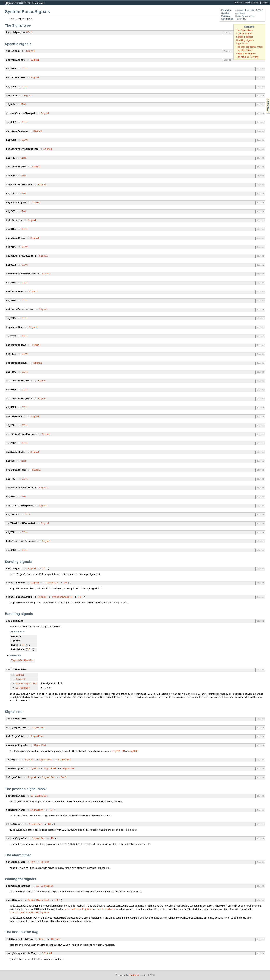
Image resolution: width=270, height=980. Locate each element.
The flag (247, 57)
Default (16, 637)
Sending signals (244, 37)
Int (33, 862)
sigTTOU (11, 372)
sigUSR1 (11, 390)
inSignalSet (14, 778)
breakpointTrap (16, 470)
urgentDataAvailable (20, 488)
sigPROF (11, 443)
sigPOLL (11, 425)
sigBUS (10, 104)
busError (12, 96)
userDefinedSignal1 (19, 381)
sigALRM (11, 87)
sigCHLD (11, 122)
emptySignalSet (16, 728)
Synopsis (265, 98)
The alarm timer (244, 50)
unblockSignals (16, 839)
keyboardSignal (16, 203)
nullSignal (13, 51)
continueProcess (17, 131)
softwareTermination (20, 310)
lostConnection (16, 167)
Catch (15, 645)
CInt (29, 32)
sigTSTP (11, 336)
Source (238, 3)
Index (257, 3)
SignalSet (31, 684)
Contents (248, 3)
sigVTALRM (13, 515)
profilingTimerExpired (21, 434)
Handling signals (245, 40)
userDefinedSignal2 (19, 399)
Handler (18, 621)
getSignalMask (15, 796)
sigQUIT (11, 265)
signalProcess (15, 583)
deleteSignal (15, 769)
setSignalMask (15, 810)
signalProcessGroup (19, 597)
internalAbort (15, 60)
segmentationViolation (21, 274)
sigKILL (11, 229)
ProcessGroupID (62, 597)
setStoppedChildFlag (20, 939)
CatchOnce (18, 650)
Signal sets (242, 43)
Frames (265, 3)
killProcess (14, 220)
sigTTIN (11, 354)
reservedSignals (17, 746)
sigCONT (11, 140)
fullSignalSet (15, 737)
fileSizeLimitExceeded (21, 541)
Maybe (19, 684)
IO (44, 569)
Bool (64, 778)
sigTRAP (11, 479)
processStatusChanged (21, 114)
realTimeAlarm (15, 78)
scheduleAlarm (15, 862)
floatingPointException (22, 149)
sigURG (10, 497)
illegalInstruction (19, 185)
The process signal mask (249, 47)
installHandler (16, 670)
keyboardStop (15, 327)
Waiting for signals (246, 54)
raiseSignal (14, 569)
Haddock (134, 975)
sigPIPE (11, 247)
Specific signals (244, 34)
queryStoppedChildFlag (21, 954)
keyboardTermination (20, 256)
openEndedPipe (15, 238)
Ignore (16, 641)
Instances (15, 655)
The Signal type (244, 30)
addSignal (13, 760)
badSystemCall (15, 452)
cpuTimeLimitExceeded (21, 524)
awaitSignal (14, 900)
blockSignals (15, 824)
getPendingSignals (18, 886)
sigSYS (10, 461)
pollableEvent (15, 417)
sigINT (10, 212)
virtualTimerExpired (20, 506)
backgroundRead (16, 345)
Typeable (17, 660)
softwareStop (15, 292)
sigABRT (11, 69)
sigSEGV (11, 283)
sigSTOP (11, 301)
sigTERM (11, 318)
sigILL (10, 194)
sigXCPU (11, 533)
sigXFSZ (11, 550)
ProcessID (51, 583)
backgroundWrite (17, 363)
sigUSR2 (11, 408)
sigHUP (10, 176)
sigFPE (10, 158)
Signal (18, 32)
